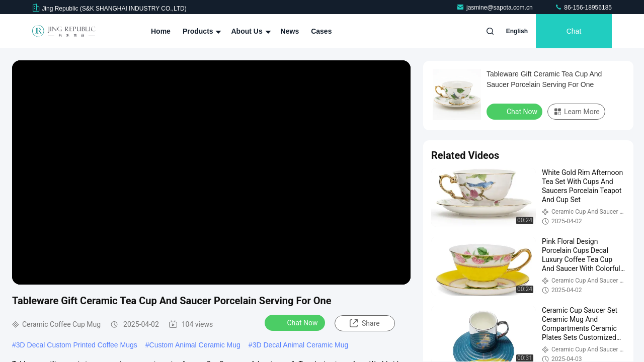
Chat (574, 31)
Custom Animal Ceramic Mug (195, 345)
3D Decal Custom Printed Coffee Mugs (77, 345)
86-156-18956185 (583, 8)
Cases (321, 31)
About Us (250, 31)
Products (201, 31)
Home (161, 31)
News (290, 31)
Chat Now (296, 322)
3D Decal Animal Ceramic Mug (301, 345)
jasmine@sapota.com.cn (495, 8)
